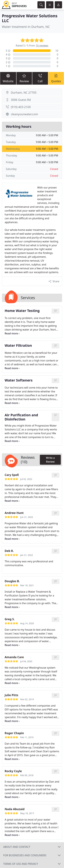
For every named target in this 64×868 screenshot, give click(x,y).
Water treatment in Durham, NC (26, 27)
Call (40, 78)
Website (8, 78)
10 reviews (42, 46)
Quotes (56, 78)
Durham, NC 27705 (24, 92)
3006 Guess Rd (21, 100)
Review (24, 78)
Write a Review (50, 460)
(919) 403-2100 (21, 107)
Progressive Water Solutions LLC (30, 18)
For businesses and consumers (25, 855)
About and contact (17, 847)
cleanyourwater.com (24, 114)
